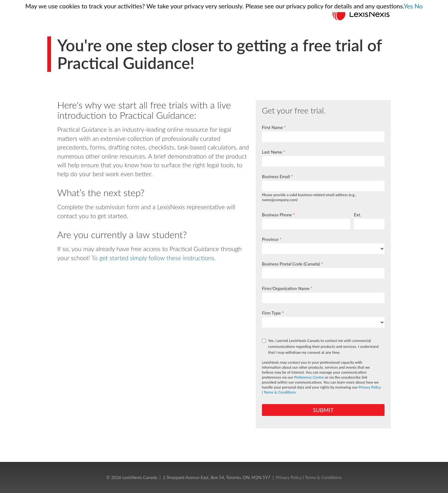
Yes (408, 6)
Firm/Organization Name (286, 288)
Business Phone (277, 215)
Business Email (276, 176)
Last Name (272, 152)
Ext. (357, 215)
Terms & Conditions (280, 392)
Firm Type (271, 313)
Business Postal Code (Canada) (291, 264)
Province (270, 239)
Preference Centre (309, 377)
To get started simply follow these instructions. (154, 258)
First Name (272, 127)
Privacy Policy (370, 387)
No (418, 6)
